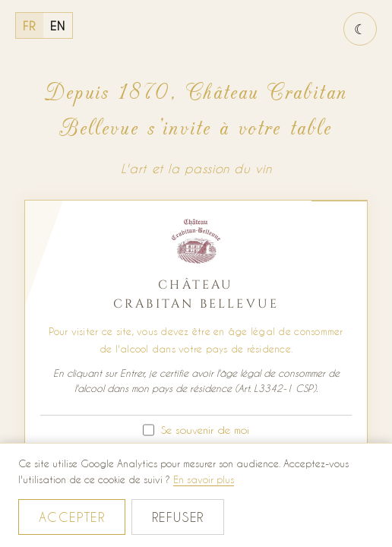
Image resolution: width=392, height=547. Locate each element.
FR (29, 26)
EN (58, 26)
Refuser (178, 517)
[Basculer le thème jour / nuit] (360, 29)
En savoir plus (204, 479)
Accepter (72, 517)
